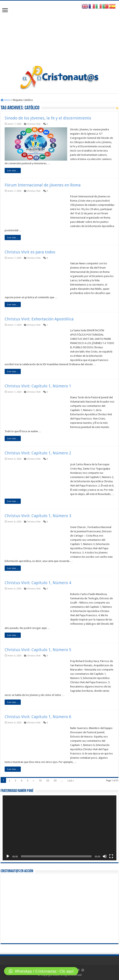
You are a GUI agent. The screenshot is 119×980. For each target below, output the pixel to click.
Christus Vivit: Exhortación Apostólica (39, 319)
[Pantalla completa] (111, 856)
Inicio (6, 100)
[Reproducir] (8, 856)
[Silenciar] (105, 856)
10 (40, 781)
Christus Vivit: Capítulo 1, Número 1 (38, 386)
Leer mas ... (13, 170)
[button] (41, 971)
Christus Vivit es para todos (30, 252)
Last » (71, 781)
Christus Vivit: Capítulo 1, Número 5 (38, 650)
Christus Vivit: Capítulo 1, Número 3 (38, 516)
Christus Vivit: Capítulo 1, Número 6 (38, 717)
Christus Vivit (34, 124)
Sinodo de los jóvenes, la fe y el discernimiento (48, 118)
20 (48, 781)
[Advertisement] (60, 35)
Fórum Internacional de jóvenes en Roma (43, 185)
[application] (60, 828)
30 (55, 781)
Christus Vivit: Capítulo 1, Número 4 (38, 583)
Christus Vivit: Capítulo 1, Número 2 (38, 453)
